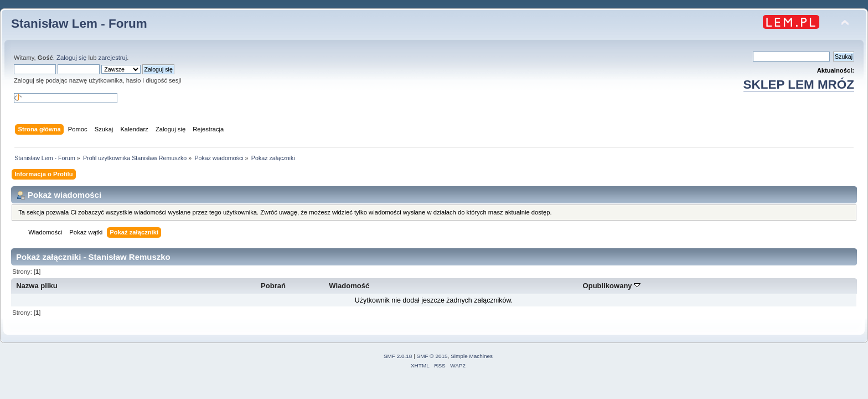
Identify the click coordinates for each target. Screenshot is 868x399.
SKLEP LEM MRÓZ (799, 85)
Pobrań (273, 286)
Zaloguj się (71, 58)
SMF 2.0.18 (398, 356)
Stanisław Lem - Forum (79, 24)
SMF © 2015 (432, 356)
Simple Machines (472, 356)
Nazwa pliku (37, 286)
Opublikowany (612, 286)
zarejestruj (113, 58)
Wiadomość (349, 286)
